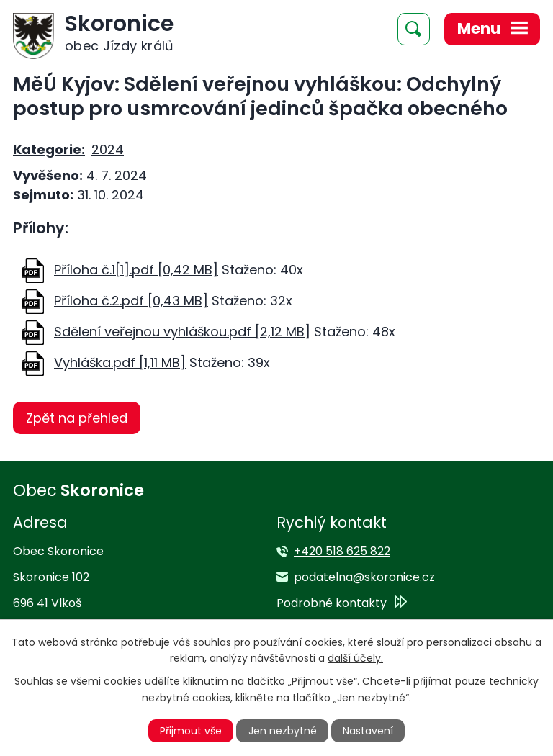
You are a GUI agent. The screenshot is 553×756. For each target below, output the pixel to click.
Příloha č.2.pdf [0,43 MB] (131, 301)
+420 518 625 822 (342, 551)
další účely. (355, 658)
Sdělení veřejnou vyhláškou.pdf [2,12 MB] (182, 332)
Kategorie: (49, 149)
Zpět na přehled (77, 418)
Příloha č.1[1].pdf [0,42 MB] (136, 270)
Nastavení (368, 731)
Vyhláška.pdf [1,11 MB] (120, 363)
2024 (108, 149)
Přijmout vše (191, 731)
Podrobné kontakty (332, 603)
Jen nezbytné (283, 731)
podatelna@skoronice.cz (364, 577)
